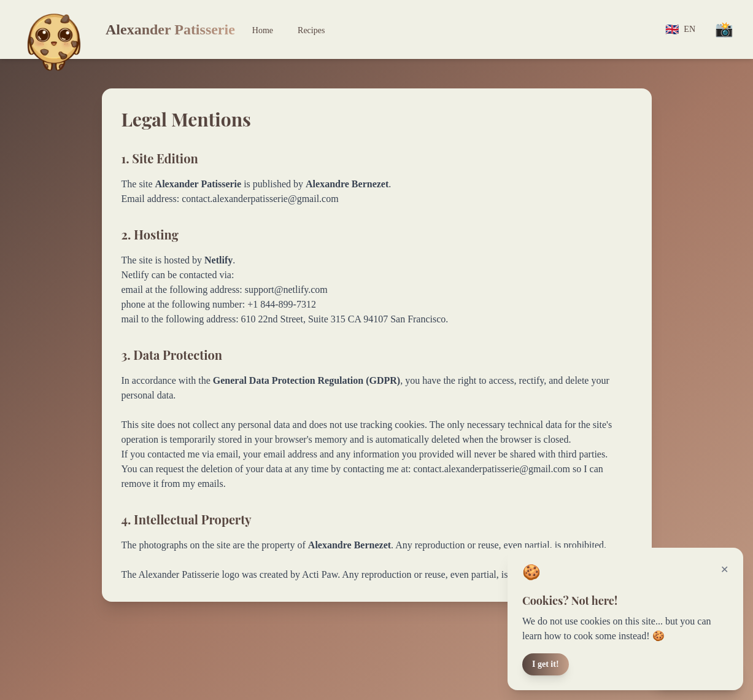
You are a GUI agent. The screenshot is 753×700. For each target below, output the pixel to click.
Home (263, 30)
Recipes (311, 30)
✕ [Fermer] (724, 570)
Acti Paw (320, 574)
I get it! (546, 664)
